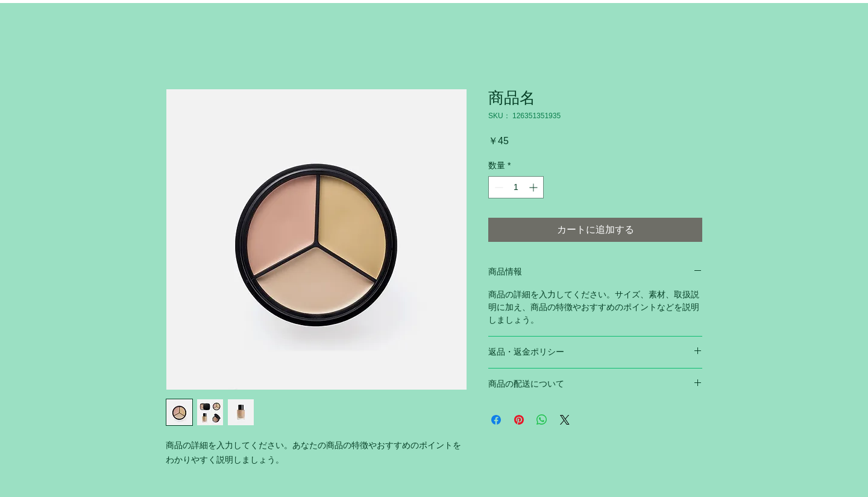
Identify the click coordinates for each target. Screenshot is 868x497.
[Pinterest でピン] (519, 420)
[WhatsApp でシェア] (542, 420)
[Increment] (534, 187)
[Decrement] (498, 187)
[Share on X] (565, 420)
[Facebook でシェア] (496, 420)
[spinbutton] (516, 187)
